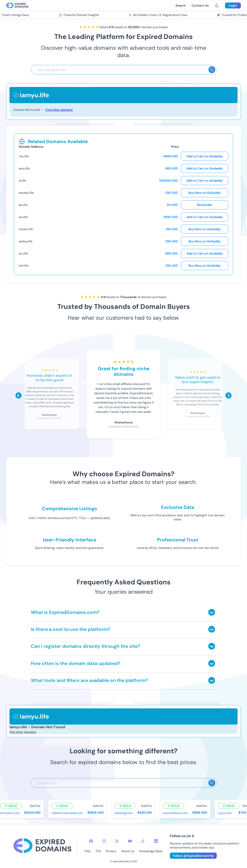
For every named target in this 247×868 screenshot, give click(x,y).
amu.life (24, 168)
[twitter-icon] (117, 841)
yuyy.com (225, 813)
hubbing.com (124, 813)
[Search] (212, 70)
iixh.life (24, 266)
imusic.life (26, 229)
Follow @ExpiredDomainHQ (193, 856)
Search (181, 5)
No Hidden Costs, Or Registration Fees (159, 15)
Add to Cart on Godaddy (205, 156)
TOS (98, 851)
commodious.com (176, 813)
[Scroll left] (19, 395)
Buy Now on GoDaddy (205, 193)
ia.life (22, 181)
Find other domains (59, 110)
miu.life (24, 156)
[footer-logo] (42, 846)
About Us (128, 851)
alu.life (23, 205)
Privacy (111, 851)
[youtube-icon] (130, 841)
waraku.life (26, 193)
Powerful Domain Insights (80, 15)
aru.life (23, 253)
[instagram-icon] (104, 841)
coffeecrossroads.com (68, 813)
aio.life (23, 217)
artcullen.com (11, 813)
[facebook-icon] (91, 841)
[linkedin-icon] (156, 841)
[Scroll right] (228, 395)
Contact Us (200, 5)
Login (233, 5)
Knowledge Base (151, 851)
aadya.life (26, 241)
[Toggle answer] (212, 612)
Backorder (205, 205)
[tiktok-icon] (143, 841)
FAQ (87, 851)
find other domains (23, 732)
